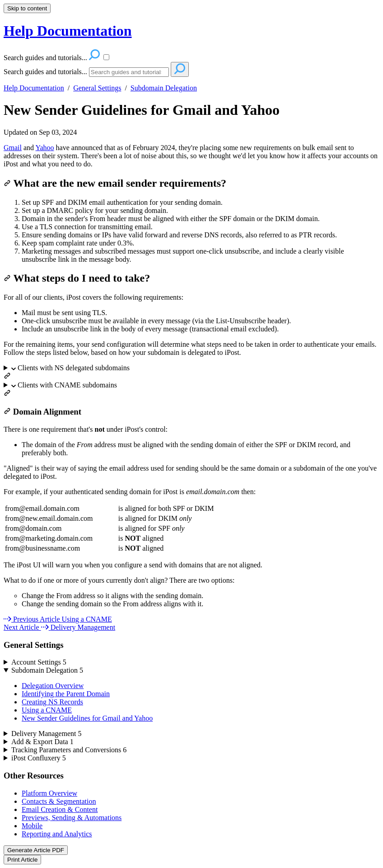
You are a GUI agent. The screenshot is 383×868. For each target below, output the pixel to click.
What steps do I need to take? (77, 278)
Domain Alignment (42, 412)
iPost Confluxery (39, 758)
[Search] (129, 72)
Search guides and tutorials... (45, 72)
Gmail (13, 148)
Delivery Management (47, 734)
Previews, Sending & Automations (72, 818)
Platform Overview (49, 793)
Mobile (32, 826)
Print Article (22, 860)
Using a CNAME (47, 710)
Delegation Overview (53, 686)
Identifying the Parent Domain (66, 694)
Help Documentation (34, 88)
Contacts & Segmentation (59, 801)
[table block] (191, 528)
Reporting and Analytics (57, 834)
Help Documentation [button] (68, 31)
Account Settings (39, 662)
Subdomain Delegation (164, 88)
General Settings (97, 88)
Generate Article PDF (36, 850)
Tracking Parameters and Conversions (69, 750)
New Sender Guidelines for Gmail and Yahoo (142, 110)
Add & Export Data (42, 742)
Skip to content (27, 8)
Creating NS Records (52, 702)
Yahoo (45, 148)
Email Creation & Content (60, 809)
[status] (191, 156)
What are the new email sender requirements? (115, 183)
